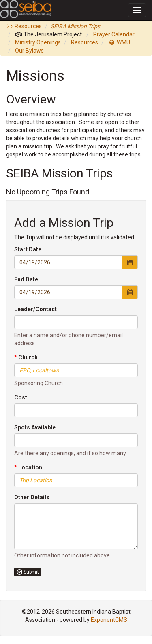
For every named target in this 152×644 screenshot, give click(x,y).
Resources (24, 26)
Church (26, 357)
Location (28, 467)
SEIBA (11, 5)
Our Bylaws (29, 51)
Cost (21, 397)
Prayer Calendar (114, 34)
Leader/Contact (35, 309)
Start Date (28, 249)
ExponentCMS (109, 620)
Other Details (32, 497)
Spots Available (35, 427)
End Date (26, 279)
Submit (28, 572)
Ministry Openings (38, 42)
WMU (119, 42)
